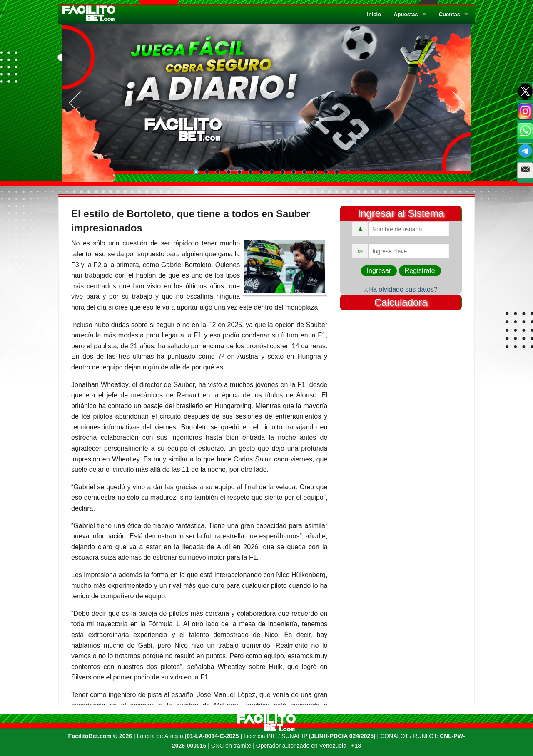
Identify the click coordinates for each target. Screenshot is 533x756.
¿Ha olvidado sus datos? (401, 289)
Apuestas (406, 14)
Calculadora (401, 302)
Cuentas (450, 14)
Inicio (374, 14)
